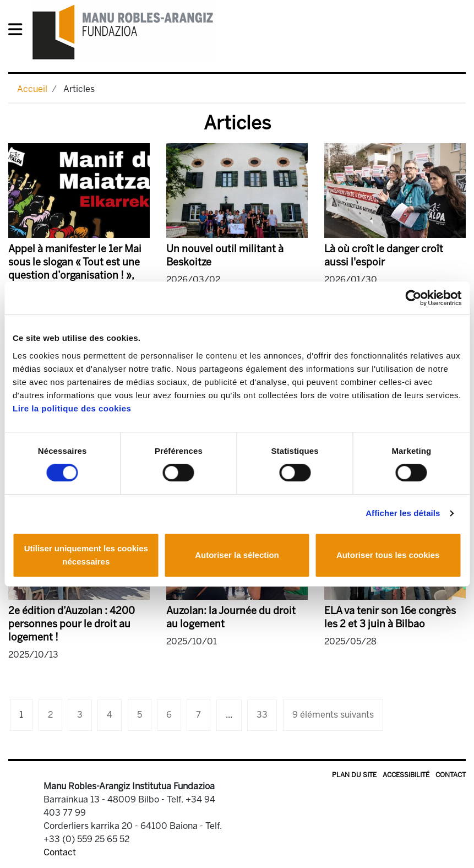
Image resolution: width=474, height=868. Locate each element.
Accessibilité (406, 775)
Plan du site (354, 775)
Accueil (32, 89)
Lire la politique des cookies (72, 408)
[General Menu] (18, 32)
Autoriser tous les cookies (388, 555)
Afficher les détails (403, 513)
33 (262, 715)
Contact (451, 775)
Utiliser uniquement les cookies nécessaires (86, 555)
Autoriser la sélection (237, 555)
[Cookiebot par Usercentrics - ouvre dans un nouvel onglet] (413, 298)
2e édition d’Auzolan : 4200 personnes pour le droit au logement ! (72, 624)
